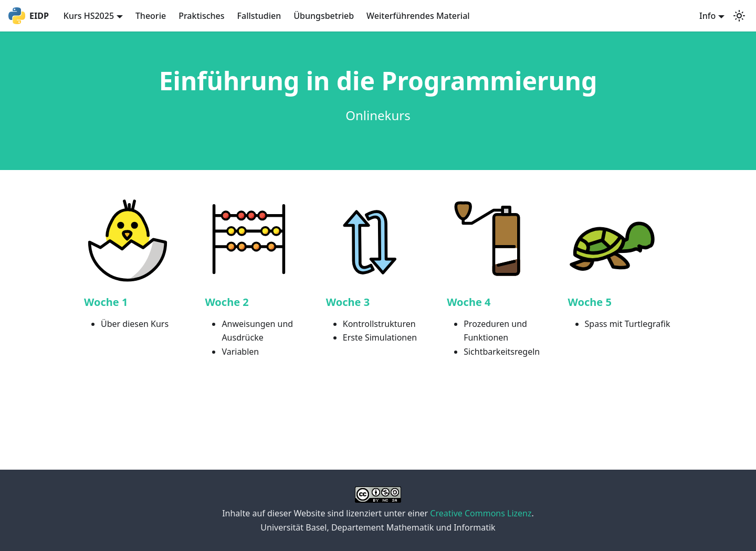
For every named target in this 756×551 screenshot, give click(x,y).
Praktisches (201, 16)
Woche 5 (590, 302)
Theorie (151, 16)
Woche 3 (348, 302)
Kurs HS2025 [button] (89, 16)
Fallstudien (259, 16)
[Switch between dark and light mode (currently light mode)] (739, 16)
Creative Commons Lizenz (481, 513)
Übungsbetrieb (324, 16)
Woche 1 (106, 302)
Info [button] (707, 16)
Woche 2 (227, 302)
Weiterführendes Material (418, 16)
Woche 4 (469, 302)
